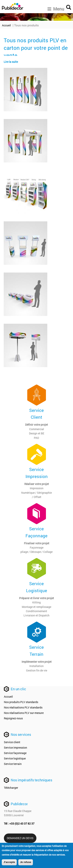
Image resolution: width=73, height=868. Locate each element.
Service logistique (15, 758)
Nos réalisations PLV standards (23, 707)
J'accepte (9, 863)
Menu (56, 9)
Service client (12, 742)
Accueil (6, 25)
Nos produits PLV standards (21, 702)
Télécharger (11, 788)
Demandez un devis (20, 838)
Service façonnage (15, 753)
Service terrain (13, 764)
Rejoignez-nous (13, 718)
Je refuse (26, 863)
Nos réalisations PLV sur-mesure (24, 713)
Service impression (15, 748)
